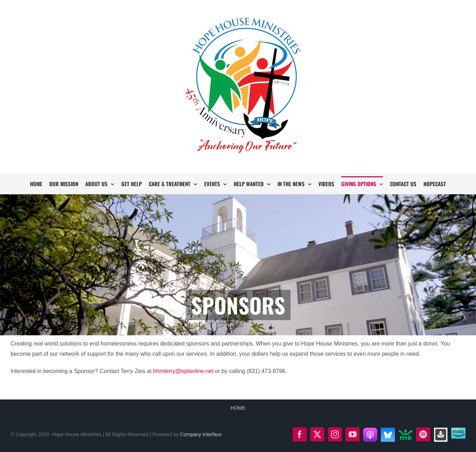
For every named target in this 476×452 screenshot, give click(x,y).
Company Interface (201, 434)
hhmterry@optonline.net (183, 371)
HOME (238, 408)
